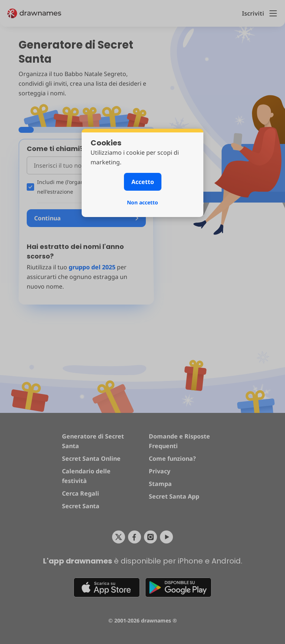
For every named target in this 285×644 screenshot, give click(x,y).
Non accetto (142, 202)
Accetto (143, 182)
